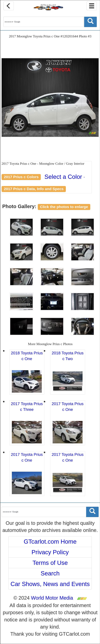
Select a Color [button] (65, 177)
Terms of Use (50, 563)
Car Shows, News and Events (50, 584)
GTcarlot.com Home (50, 542)
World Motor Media (52, 598)
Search (50, 573)
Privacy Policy (50, 552)
